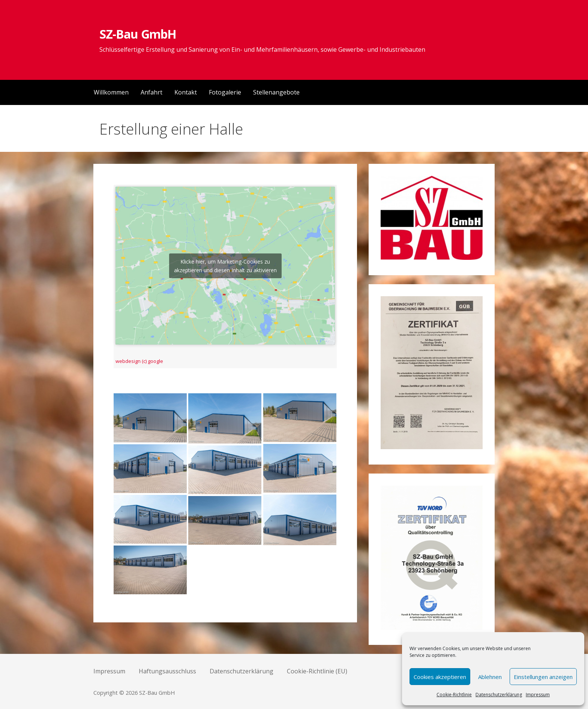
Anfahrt (151, 92)
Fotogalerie (225, 92)
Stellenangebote (276, 92)
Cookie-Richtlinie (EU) (317, 671)
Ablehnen (490, 677)
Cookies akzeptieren (440, 677)
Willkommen (111, 92)
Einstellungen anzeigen (543, 677)
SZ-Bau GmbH (138, 34)
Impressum (538, 695)
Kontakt (186, 92)
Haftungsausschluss (167, 671)
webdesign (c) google (139, 361)
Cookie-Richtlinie (454, 695)
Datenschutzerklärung (499, 695)
